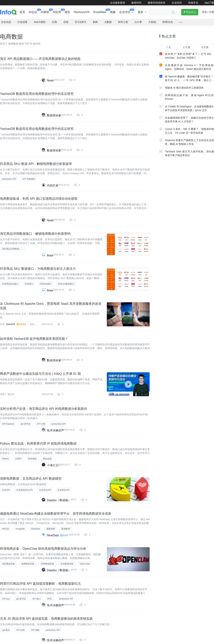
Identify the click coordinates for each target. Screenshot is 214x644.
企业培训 (177, 3)
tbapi (50, 256)
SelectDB (11, 325)
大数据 (108, 22)
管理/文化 (168, 22)
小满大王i (53, 467)
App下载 (209, 3)
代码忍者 (53, 186)
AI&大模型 (40, 22)
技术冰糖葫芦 (55, 432)
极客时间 (136, 3)
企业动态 (6, 22)
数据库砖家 (54, 115)
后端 (66, 22)
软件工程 (123, 22)
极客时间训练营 (157, 3)
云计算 (138, 22)
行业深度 (22, 22)
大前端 (152, 22)
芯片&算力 (81, 22)
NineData (53, 538)
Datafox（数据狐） (59, 502)
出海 (54, 22)
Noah (50, 80)
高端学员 (193, 3)
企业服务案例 (118, 3)
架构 (95, 22)
